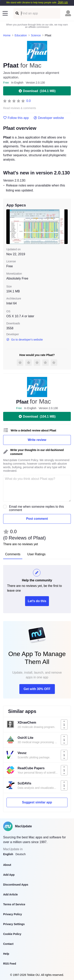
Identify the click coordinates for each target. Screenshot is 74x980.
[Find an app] (17, 13)
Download (37, 91)
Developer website (49, 118)
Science (36, 35)
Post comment (37, 519)
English (8, 854)
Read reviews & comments (20, 108)
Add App (9, 875)
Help (6, 954)
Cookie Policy (12, 934)
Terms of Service (14, 904)
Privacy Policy (13, 914)
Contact (8, 944)
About (7, 865)
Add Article (10, 894)
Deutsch (21, 854)
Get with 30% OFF (37, 689)
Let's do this (37, 601)
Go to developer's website (25, 340)
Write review (37, 440)
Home (7, 35)
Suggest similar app (37, 802)
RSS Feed (10, 964)
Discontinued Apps (16, 885)
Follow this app (16, 118)
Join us (63, 2)
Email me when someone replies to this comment (37, 508)
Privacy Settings (14, 924)
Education (21, 35)
